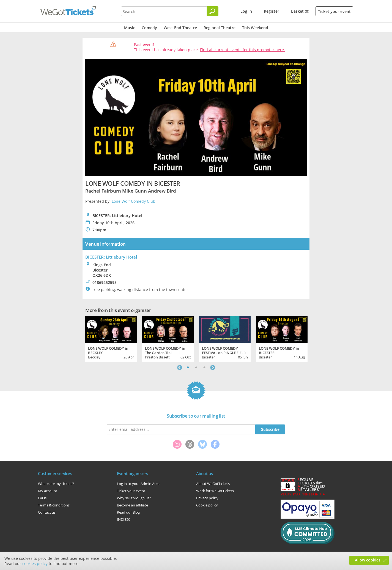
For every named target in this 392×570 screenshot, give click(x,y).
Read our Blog (128, 512)
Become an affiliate (132, 505)
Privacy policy (207, 498)
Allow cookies (368, 560)
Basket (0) (300, 11)
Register (272, 11)
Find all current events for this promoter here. (242, 50)
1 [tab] (188, 368)
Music (130, 28)
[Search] (213, 11)
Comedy (149, 28)
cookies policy (35, 564)
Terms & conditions (54, 505)
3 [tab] (204, 368)
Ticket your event (334, 11)
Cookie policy (207, 505)
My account (48, 491)
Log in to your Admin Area (138, 484)
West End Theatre (180, 28)
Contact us (47, 512)
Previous (180, 368)
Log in (246, 11)
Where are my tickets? (56, 484)
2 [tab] (196, 368)
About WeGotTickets (213, 484)
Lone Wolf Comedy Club (134, 201)
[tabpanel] (111, 338)
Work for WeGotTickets (215, 491)
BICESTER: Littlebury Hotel (111, 257)
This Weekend (255, 28)
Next (213, 368)
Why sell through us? (134, 498)
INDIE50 (124, 519)
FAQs (42, 498)
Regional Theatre (220, 28)
